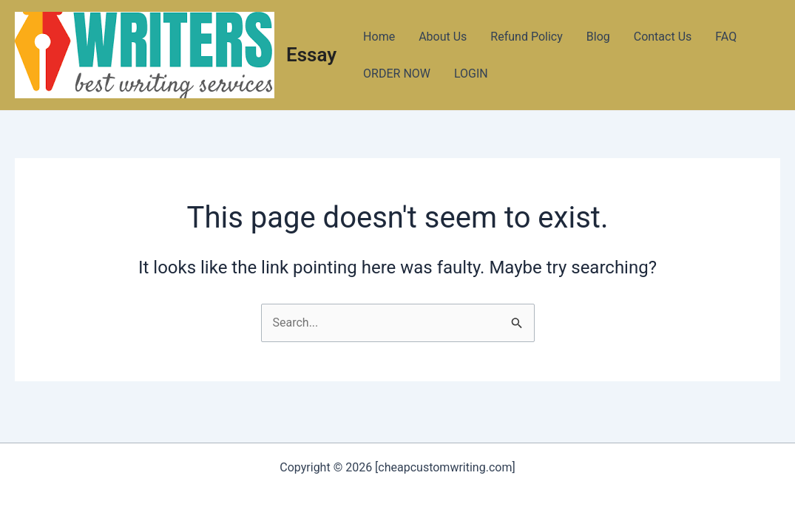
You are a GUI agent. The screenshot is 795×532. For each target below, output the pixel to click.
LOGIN (471, 74)
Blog (598, 37)
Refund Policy (526, 37)
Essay (311, 55)
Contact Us (663, 37)
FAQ (726, 37)
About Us (443, 37)
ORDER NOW (397, 74)
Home (379, 37)
